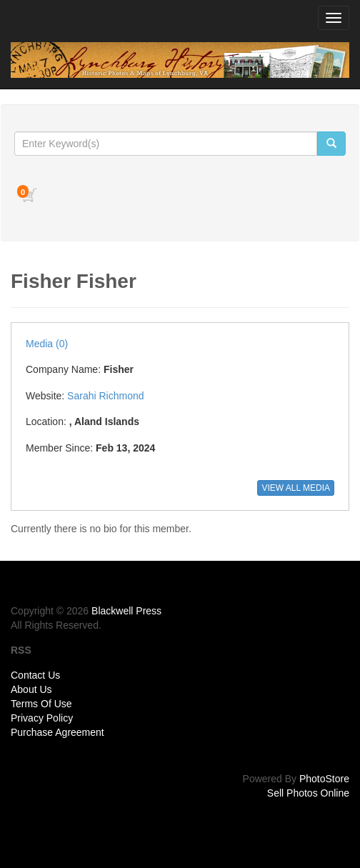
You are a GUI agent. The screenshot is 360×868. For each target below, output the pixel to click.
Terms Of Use (41, 704)
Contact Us (35, 675)
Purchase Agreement (57, 732)
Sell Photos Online (308, 793)
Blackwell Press (126, 611)
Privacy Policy (42, 718)
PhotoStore (324, 779)
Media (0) (47, 344)
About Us (31, 689)
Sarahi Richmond (105, 396)
